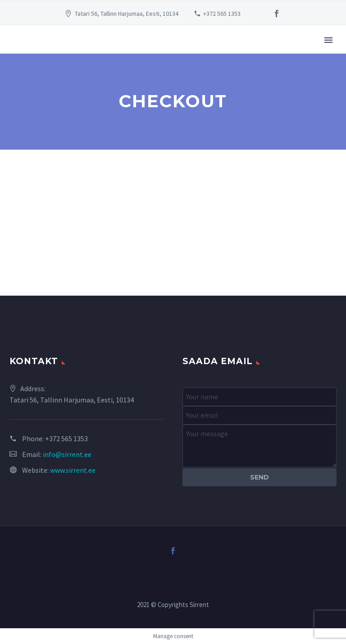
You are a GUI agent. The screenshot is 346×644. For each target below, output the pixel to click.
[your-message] (259, 446)
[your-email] (259, 415)
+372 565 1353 (222, 14)
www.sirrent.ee (73, 470)
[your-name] (259, 397)
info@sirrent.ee (67, 454)
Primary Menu (328, 40)
